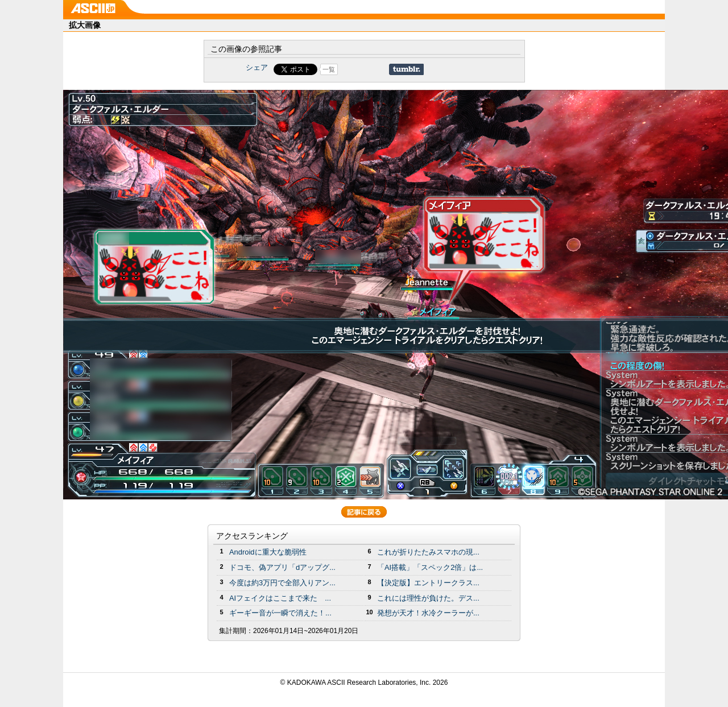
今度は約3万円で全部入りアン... (282, 583)
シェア (257, 67)
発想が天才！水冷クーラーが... (428, 613)
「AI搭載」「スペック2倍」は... (430, 567)
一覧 (329, 69)
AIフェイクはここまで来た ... (280, 598)
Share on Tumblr (406, 69)
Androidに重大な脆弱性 (268, 552)
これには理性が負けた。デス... (428, 598)
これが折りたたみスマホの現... (428, 552)
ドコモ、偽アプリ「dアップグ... (282, 567)
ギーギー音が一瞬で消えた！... (280, 613)
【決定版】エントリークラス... (428, 583)
